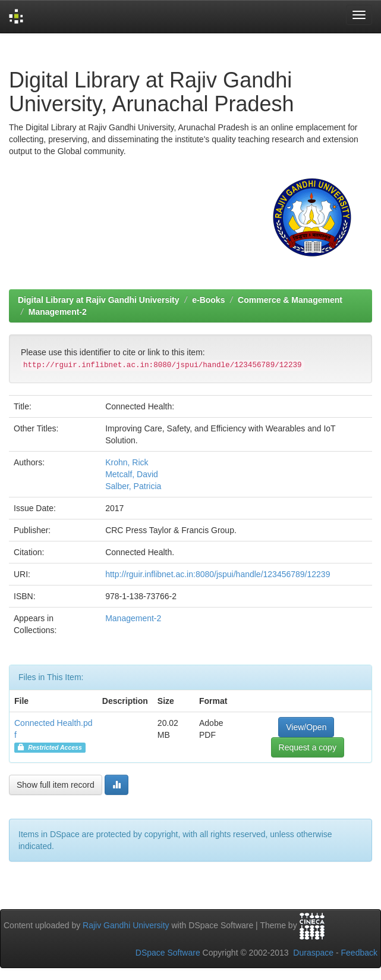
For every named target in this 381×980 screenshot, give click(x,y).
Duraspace (313, 953)
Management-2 (58, 312)
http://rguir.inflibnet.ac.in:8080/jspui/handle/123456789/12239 (218, 574)
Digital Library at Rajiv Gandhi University (99, 300)
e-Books (208, 300)
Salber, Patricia (133, 486)
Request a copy (308, 747)
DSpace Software (168, 953)
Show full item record (56, 785)
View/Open (306, 727)
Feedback (359, 953)
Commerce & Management (290, 300)
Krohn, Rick (127, 462)
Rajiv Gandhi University (126, 925)
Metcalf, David (132, 474)
